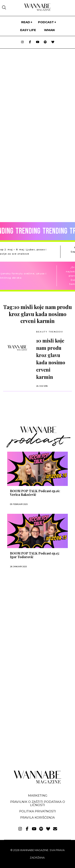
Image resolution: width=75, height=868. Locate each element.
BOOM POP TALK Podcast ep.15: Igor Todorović (35, 555)
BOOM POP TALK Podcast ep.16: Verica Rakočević (35, 493)
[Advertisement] (32, 615)
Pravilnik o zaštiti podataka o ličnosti (38, 803)
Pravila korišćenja (37, 817)
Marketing (38, 795)
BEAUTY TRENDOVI (50, 332)
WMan (49, 30)
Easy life (28, 30)
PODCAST (46, 22)
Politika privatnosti (38, 811)
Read (26, 22)
